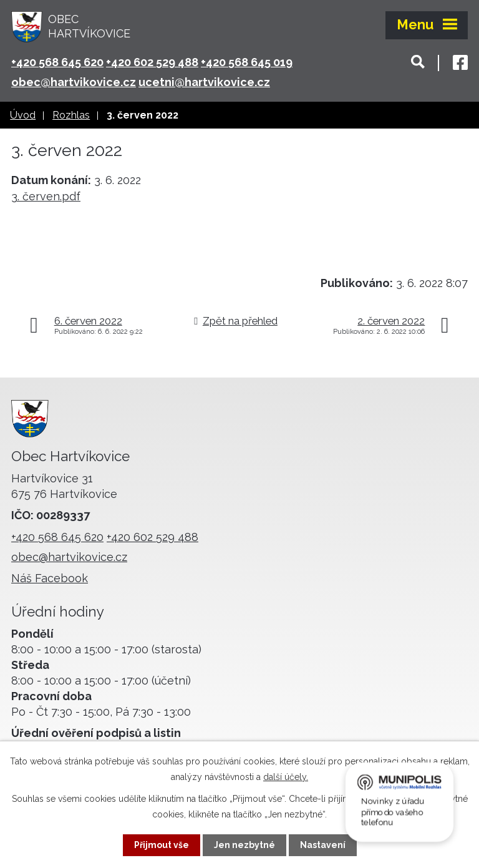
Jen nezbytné (244, 845)
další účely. (286, 777)
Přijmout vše (162, 845)
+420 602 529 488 (152, 62)
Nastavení (323, 845)
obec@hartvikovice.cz (74, 82)
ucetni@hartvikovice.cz (204, 82)
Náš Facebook (50, 578)
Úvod (23, 115)
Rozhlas (71, 115)
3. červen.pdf (46, 196)
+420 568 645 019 (247, 62)
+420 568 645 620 (57, 62)
